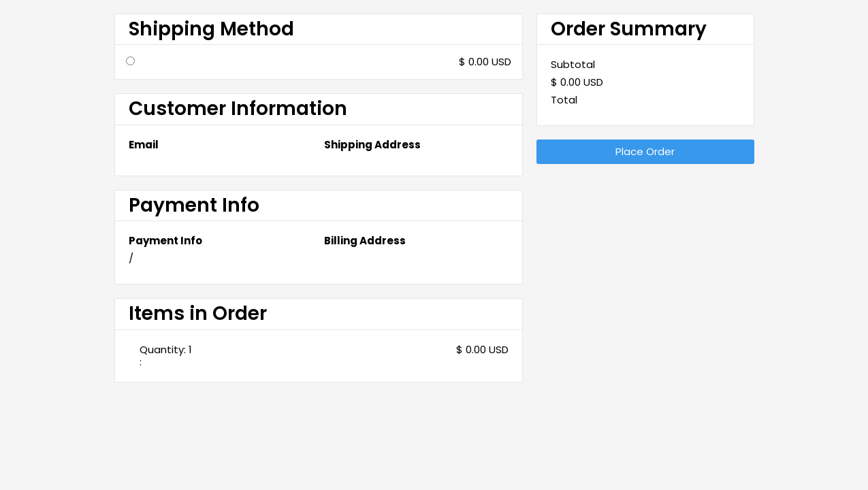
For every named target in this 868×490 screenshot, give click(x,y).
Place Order (645, 151)
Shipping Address (372, 145)
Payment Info (165, 241)
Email (144, 145)
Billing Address (365, 241)
